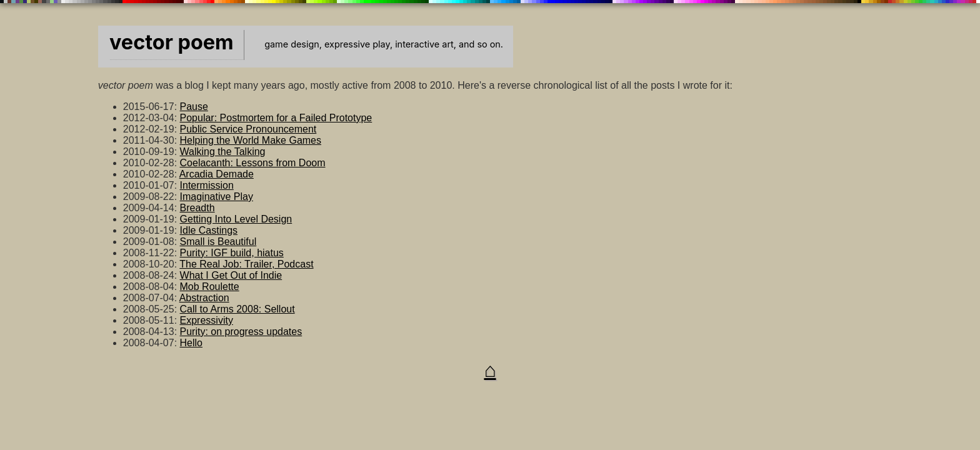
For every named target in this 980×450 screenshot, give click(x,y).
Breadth (197, 208)
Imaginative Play (217, 197)
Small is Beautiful (218, 242)
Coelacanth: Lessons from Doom (253, 163)
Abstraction (204, 298)
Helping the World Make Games (251, 140)
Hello (191, 343)
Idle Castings (209, 230)
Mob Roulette (210, 287)
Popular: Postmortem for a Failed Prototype (276, 118)
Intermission (207, 185)
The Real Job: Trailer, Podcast (246, 264)
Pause (194, 107)
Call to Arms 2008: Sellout (237, 309)
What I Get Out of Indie (231, 275)
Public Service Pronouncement (248, 129)
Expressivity (207, 320)
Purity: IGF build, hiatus (232, 253)
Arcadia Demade (217, 174)
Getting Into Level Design (236, 219)
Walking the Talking (223, 152)
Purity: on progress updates (241, 332)
